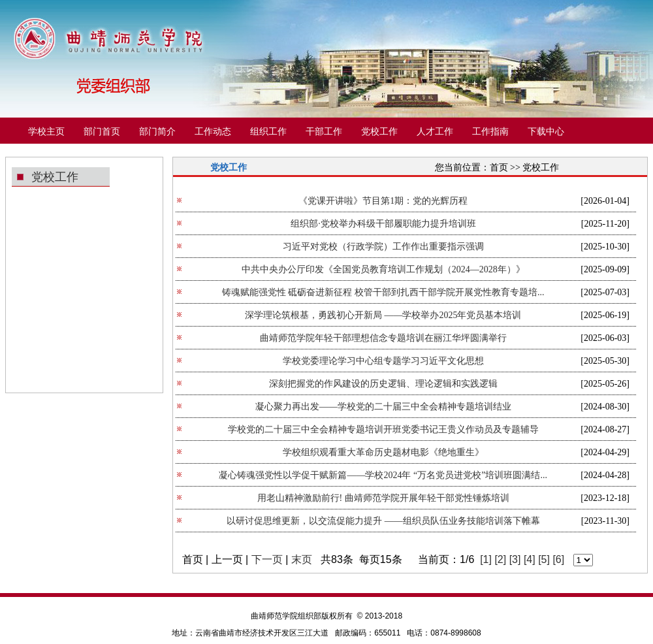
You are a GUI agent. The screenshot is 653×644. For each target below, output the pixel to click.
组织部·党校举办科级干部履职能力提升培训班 (383, 224)
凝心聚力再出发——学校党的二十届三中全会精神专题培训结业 (383, 407)
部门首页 (102, 132)
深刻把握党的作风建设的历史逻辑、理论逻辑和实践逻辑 (383, 384)
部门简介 (157, 132)
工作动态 (213, 132)
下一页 (267, 559)
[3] (515, 559)
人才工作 (435, 132)
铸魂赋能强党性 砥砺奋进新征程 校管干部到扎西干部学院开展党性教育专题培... (383, 292)
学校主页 (46, 132)
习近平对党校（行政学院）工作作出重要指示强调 (383, 247)
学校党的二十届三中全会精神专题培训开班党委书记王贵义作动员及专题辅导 (383, 429)
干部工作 (324, 132)
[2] (500, 559)
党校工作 (379, 132)
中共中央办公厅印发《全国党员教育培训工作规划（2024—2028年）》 (383, 269)
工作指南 (490, 132)
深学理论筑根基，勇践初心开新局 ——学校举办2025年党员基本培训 (383, 315)
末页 (302, 559)
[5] (544, 559)
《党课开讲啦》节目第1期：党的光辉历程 (383, 201)
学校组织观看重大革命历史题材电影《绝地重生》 (383, 452)
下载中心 (546, 132)
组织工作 (268, 132)
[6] (558, 559)
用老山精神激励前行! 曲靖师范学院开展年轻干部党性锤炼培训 (383, 498)
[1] (486, 559)
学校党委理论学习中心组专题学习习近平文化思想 (383, 361)
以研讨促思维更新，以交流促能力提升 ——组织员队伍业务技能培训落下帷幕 (383, 521)
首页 (499, 168)
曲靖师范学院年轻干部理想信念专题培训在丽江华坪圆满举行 (383, 338)
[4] (530, 559)
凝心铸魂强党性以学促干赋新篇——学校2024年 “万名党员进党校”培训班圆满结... (383, 475)
